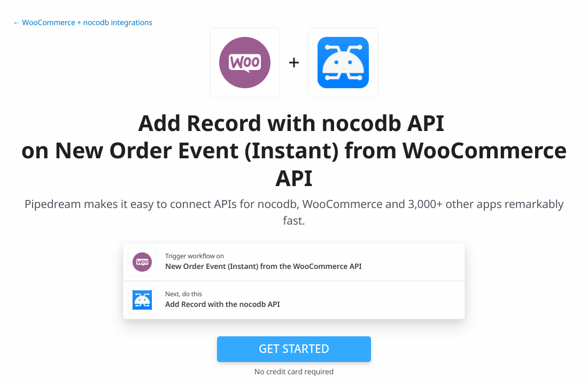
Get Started (294, 349)
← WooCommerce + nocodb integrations (83, 23)
